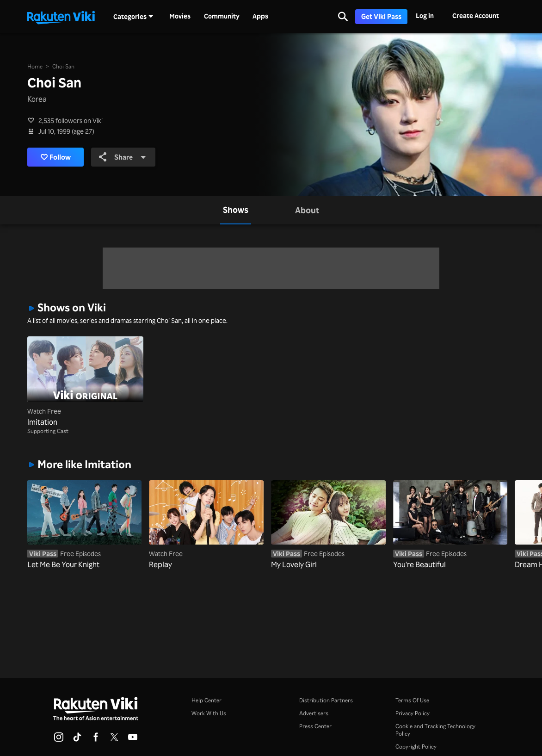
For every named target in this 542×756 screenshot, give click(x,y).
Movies (180, 16)
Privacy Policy (413, 713)
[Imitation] (86, 382)
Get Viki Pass (381, 16)
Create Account (476, 15)
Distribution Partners (326, 700)
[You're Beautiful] (450, 525)
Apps (260, 16)
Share (127, 157)
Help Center (206, 700)
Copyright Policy (416, 747)
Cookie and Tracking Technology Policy (435, 730)
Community (222, 16)
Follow (58, 157)
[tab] (236, 211)
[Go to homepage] (61, 17)
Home (35, 66)
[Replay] (206, 525)
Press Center (315, 726)
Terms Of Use (412, 700)
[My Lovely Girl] (328, 525)
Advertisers (314, 713)
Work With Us (209, 713)
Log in (425, 15)
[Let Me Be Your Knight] (85, 525)
